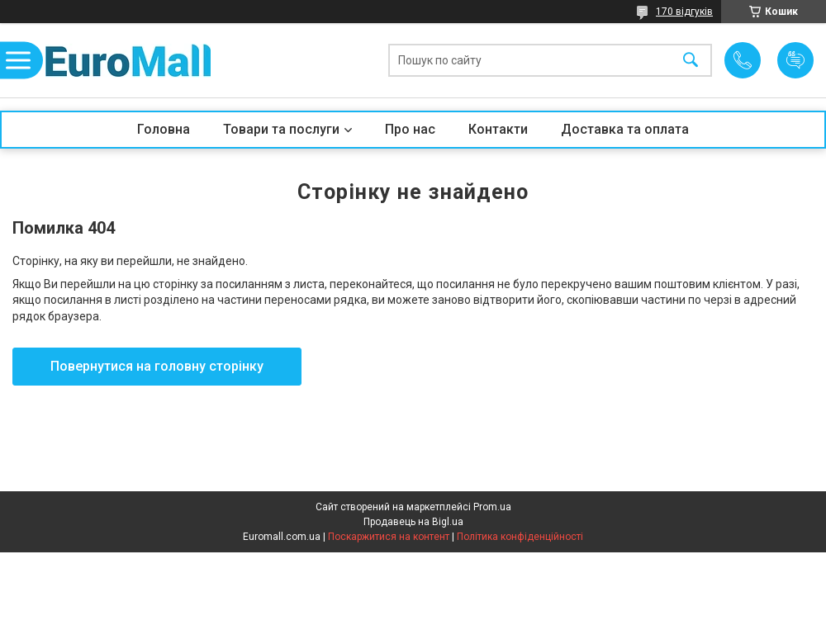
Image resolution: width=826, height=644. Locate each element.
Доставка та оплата (625, 129)
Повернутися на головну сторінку (157, 366)
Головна (164, 129)
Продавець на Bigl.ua (413, 522)
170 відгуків (684, 12)
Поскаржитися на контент (389, 537)
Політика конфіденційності (520, 537)
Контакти (498, 129)
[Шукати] (691, 61)
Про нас (410, 129)
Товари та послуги (281, 129)
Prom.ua (492, 507)
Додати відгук (795, 60)
